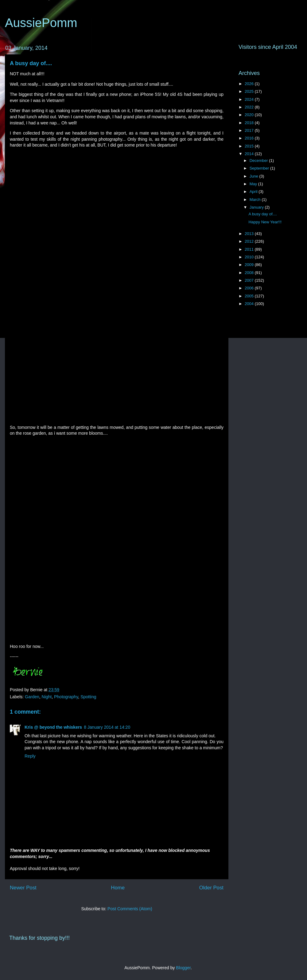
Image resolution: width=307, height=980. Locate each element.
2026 (250, 84)
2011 (250, 249)
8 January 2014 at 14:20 (107, 727)
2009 (250, 265)
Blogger (183, 968)
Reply (30, 756)
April (254, 192)
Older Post (211, 888)
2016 (250, 138)
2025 (250, 91)
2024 (250, 99)
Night (47, 697)
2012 (250, 241)
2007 (250, 280)
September (260, 168)
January (257, 207)
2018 (250, 123)
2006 (250, 288)
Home (118, 888)
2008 (250, 273)
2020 (250, 115)
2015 (250, 146)
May (254, 184)
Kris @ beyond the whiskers (53, 727)
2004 (250, 304)
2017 (250, 130)
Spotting (88, 697)
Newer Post (23, 888)
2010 (250, 257)
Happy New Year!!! (265, 222)
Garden (32, 697)
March (256, 200)
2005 (250, 296)
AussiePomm (41, 23)
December (259, 161)
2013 (250, 234)
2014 (250, 154)
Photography (66, 697)
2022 (250, 107)
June (255, 176)
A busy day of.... (31, 63)
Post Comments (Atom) (130, 909)
